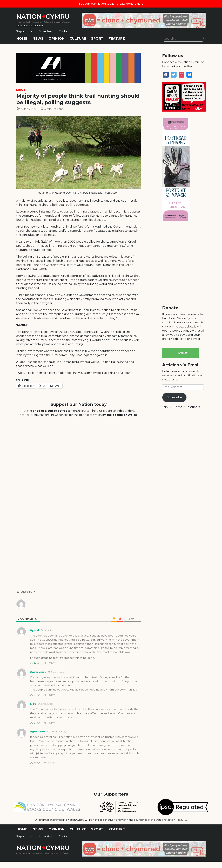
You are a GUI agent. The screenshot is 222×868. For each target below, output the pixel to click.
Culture (78, 39)
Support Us (24, 31)
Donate (183, 353)
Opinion (57, 39)
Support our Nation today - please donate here (111, 4)
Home (22, 39)
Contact (64, 31)
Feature (117, 39)
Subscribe (174, 397)
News (38, 39)
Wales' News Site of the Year (30, 25)
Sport (97, 39)
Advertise (45, 31)
